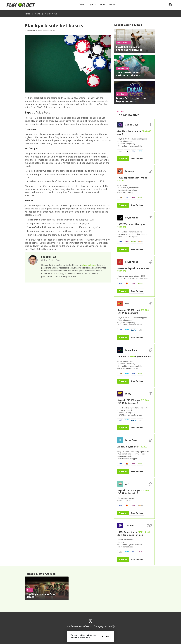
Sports (92, 4)
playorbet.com (89, 265)
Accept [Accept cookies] (106, 636)
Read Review (137, 159)
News (102, 4)
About (112, 4)
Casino (82, 4)
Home (27, 14)
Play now (123, 159)
